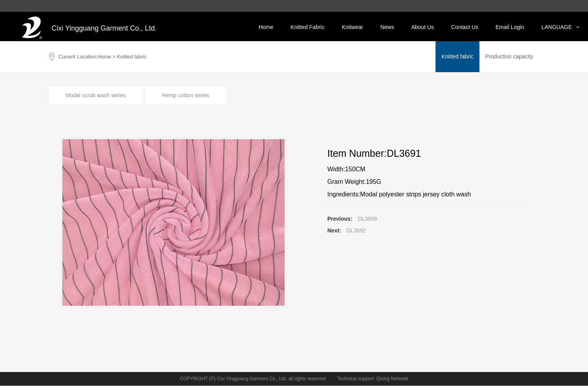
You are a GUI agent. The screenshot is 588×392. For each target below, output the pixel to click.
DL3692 (356, 230)
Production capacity (509, 56)
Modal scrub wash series (96, 95)
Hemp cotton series (186, 95)
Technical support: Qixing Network (373, 379)
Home (104, 57)
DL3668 (367, 219)
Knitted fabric (457, 56)
